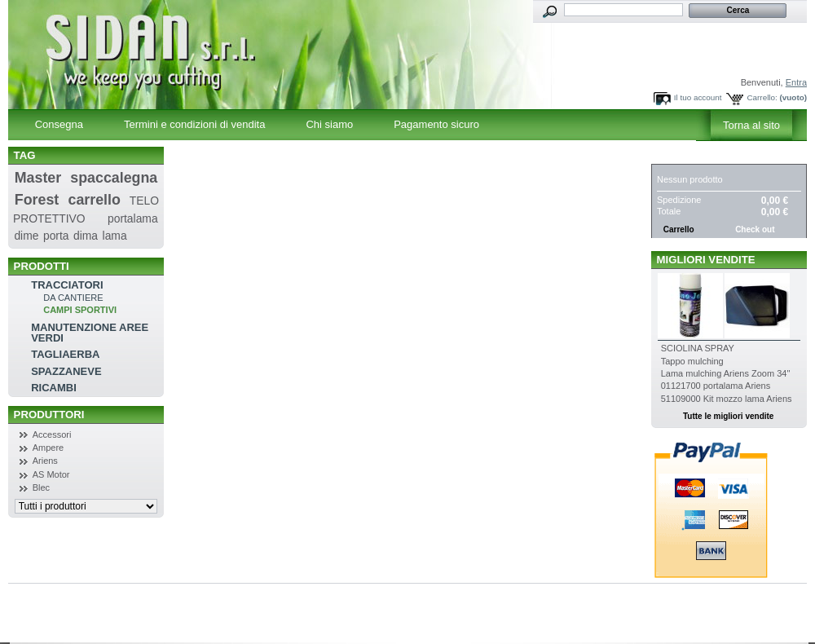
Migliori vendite (706, 260)
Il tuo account (698, 97)
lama (115, 236)
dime (26, 236)
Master (38, 178)
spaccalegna (114, 178)
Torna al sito (751, 125)
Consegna (59, 124)
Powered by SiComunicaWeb (83, 625)
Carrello (687, 155)
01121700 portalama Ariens (716, 386)
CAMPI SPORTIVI (80, 310)
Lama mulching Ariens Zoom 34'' (726, 373)
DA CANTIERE (73, 298)
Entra (796, 82)
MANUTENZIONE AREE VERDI (90, 333)
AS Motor (51, 474)
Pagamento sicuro (436, 124)
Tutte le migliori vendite (729, 416)
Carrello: (762, 97)
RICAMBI (54, 388)
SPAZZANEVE (66, 371)
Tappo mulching (692, 361)
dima (86, 236)
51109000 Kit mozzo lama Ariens (727, 399)
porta (56, 236)
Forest (37, 200)
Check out (755, 229)
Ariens (45, 461)
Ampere (48, 448)
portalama (133, 218)
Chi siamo (329, 124)
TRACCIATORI (67, 285)
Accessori (52, 434)
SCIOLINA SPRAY (698, 348)
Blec (41, 487)
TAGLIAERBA (65, 354)
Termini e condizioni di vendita (194, 124)
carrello (95, 200)
